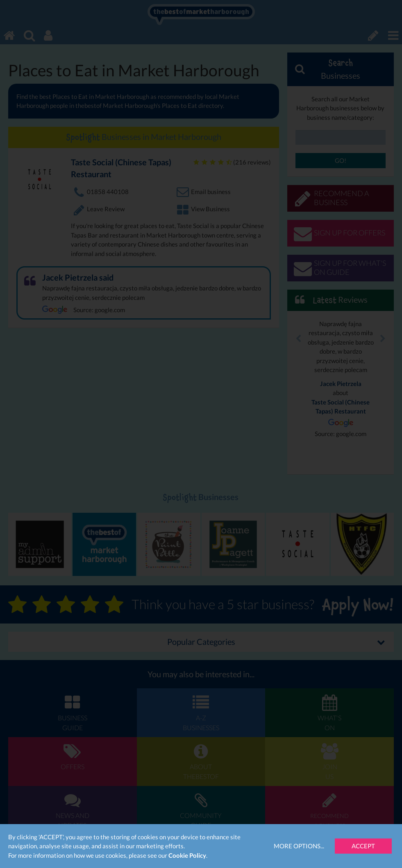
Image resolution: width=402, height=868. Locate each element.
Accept (363, 846)
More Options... (299, 846)
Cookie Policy (187, 855)
